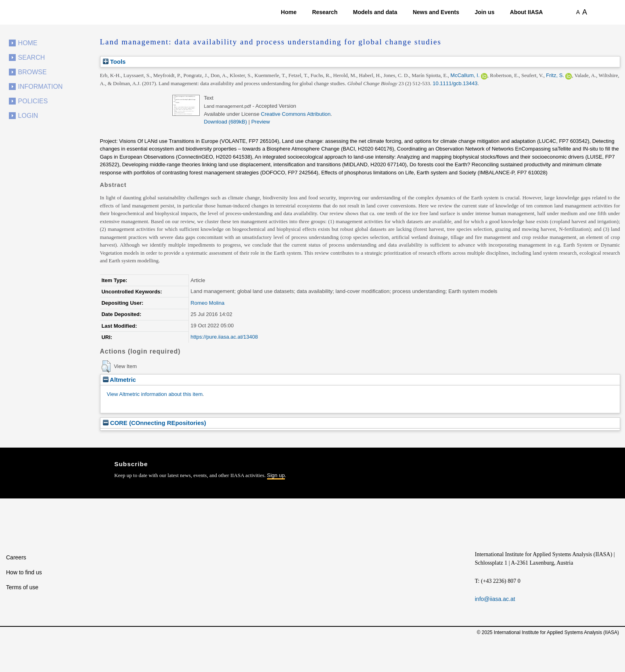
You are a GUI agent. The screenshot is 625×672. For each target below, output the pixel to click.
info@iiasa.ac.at (495, 599)
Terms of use (22, 587)
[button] (106, 366)
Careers (16, 557)
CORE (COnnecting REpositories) (155, 423)
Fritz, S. (555, 75)
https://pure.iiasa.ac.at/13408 (224, 337)
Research (325, 12)
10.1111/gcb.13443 (455, 83)
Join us (484, 12)
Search (32, 58)
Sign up (276, 475)
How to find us (24, 572)
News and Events (436, 12)
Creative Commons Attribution (296, 114)
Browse (32, 72)
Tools (114, 62)
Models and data (375, 12)
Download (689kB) (225, 122)
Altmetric (119, 380)
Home (289, 12)
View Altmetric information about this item (155, 394)
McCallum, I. (465, 75)
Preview (261, 122)
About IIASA (527, 12)
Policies (33, 101)
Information (41, 87)
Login (28, 116)
